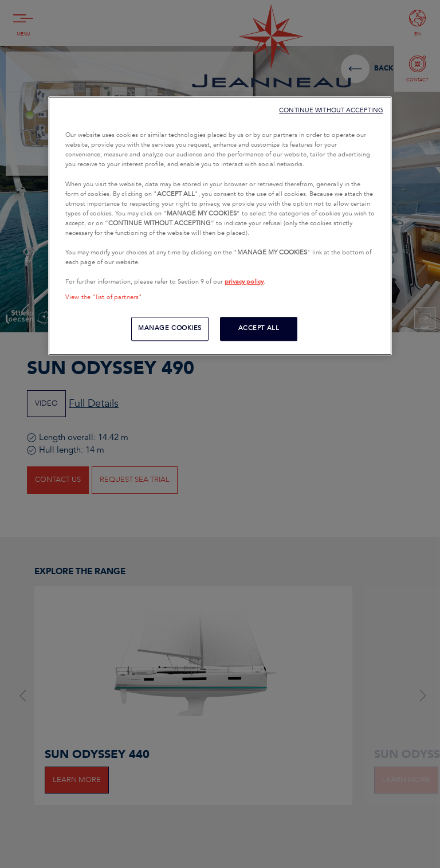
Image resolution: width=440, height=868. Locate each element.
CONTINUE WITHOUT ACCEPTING (331, 110)
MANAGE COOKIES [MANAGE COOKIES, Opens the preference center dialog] (170, 329)
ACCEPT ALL (259, 329)
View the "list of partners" (104, 297)
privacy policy (244, 282)
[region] (220, 226)
